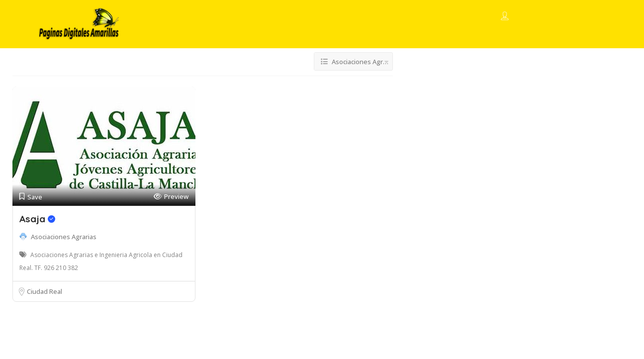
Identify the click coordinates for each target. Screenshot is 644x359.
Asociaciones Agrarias (64, 237)
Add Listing (572, 16)
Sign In (523, 17)
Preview (171, 197)
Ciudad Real (45, 291)
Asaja (37, 219)
